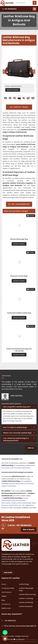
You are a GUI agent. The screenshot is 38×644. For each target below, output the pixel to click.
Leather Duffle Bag (26, 602)
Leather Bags (24, 584)
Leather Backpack (26, 606)
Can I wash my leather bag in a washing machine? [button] (16, 439)
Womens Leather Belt (10, 505)
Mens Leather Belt (8, 500)
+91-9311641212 (9, 9)
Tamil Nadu (12, 486)
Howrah (6, 468)
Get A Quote (19, 244)
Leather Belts (21, 500)
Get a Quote (29, 529)
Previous (5, 72)
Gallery (4, 596)
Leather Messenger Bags (26, 503)
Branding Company (30, 641)
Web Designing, (31, 639)
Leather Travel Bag (26, 598)
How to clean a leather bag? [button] (15, 427)
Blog (3, 600)
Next (33, 72)
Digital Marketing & (17, 641)
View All (31, 448)
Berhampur (26, 468)
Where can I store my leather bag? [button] (17, 433)
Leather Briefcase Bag (27, 594)
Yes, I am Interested (19, 204)
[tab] (19, 407)
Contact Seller (19, 107)
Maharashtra (20, 484)
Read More (8, 573)
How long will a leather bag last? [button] (17, 407)
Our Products (6, 592)
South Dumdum (15, 468)
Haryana (12, 484)
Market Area (6, 608)
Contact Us (6, 604)
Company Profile (8, 588)
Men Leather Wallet (9, 503)
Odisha (4, 486)
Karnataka (30, 484)
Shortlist (31, 216)
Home (4, 584)
